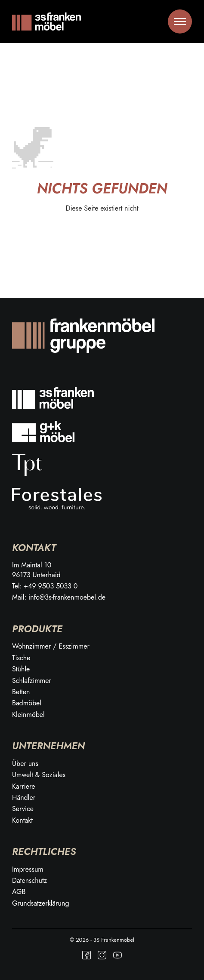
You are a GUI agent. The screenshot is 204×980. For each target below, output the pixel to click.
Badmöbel (27, 703)
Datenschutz (29, 881)
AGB (19, 892)
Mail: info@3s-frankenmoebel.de (59, 597)
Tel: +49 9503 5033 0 (45, 586)
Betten (21, 692)
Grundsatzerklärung (41, 903)
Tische (21, 658)
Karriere (24, 787)
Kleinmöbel (28, 715)
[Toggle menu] (180, 21)
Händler (24, 798)
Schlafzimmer (32, 681)
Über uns (25, 764)
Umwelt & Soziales (39, 775)
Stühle (21, 669)
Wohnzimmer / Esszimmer (51, 646)
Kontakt (22, 821)
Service (23, 809)
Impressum (28, 870)
